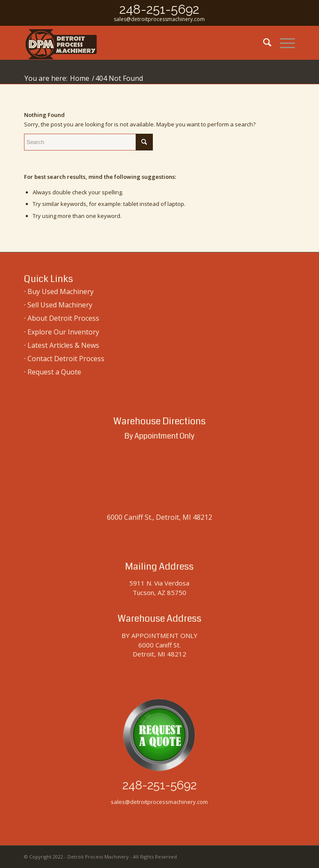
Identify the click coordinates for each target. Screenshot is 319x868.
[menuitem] (263, 43)
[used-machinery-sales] (132, 43)
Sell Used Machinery (60, 305)
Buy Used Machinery (61, 291)
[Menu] (283, 43)
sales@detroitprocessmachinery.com (159, 19)
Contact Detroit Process (66, 359)
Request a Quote (54, 372)
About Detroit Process (63, 318)
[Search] (263, 43)
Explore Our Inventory (63, 332)
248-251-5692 (159, 9)
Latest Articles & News (63, 345)
